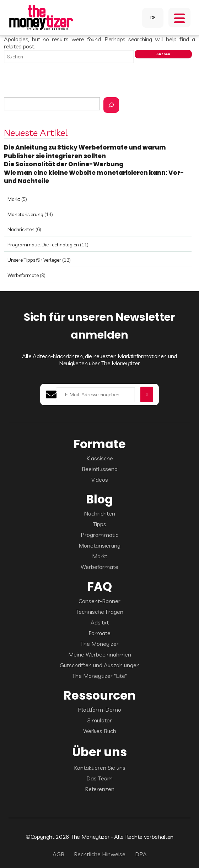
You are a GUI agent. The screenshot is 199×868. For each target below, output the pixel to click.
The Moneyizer (99, 644)
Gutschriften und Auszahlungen (100, 665)
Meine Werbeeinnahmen (100, 654)
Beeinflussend (100, 469)
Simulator (100, 720)
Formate (99, 633)
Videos (100, 480)
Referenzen (100, 789)
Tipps (99, 524)
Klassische (100, 458)
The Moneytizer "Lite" (99, 676)
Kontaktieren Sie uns (100, 768)
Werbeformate (23, 275)
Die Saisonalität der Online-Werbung (64, 164)
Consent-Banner (99, 601)
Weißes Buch (100, 731)
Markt (14, 199)
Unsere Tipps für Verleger (34, 260)
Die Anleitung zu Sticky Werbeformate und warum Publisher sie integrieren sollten (85, 152)
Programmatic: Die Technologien (43, 245)
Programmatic (99, 535)
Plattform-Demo (99, 710)
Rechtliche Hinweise (100, 854)
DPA (141, 854)
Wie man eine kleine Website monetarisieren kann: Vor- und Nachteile (94, 177)
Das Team (99, 778)
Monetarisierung (25, 214)
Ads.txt (100, 622)
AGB (58, 854)
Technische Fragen (99, 612)
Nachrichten (21, 229)
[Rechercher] (111, 105)
